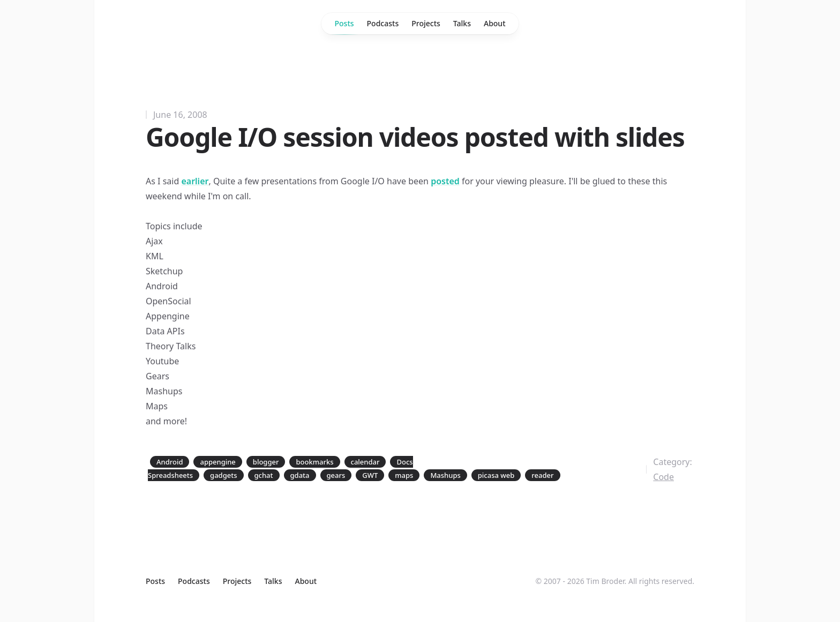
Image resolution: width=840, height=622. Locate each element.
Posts (344, 26)
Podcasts (383, 23)
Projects (426, 23)
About (495, 23)
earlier (195, 181)
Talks (462, 23)
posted (445, 181)
